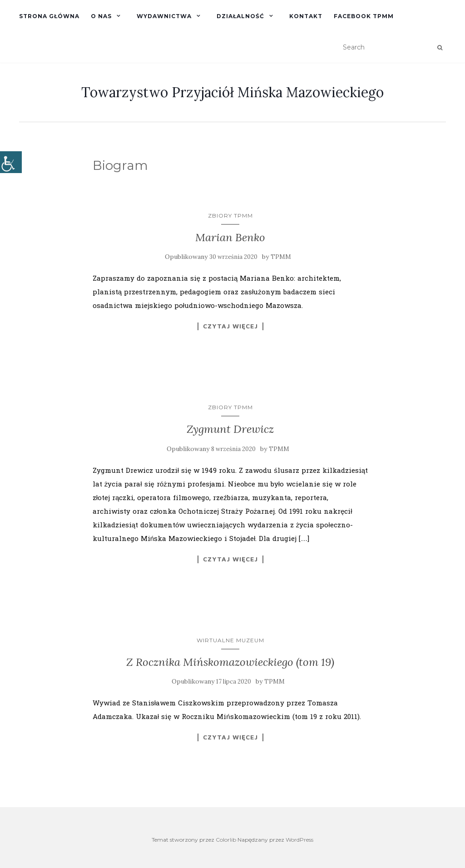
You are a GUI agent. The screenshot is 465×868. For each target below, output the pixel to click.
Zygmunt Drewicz (230, 429)
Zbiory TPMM (230, 216)
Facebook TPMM (364, 16)
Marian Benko (230, 237)
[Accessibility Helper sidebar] (11, 162)
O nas (101, 16)
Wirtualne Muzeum (230, 640)
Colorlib (226, 840)
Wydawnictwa (164, 16)
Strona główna (49, 16)
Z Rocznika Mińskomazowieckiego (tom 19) (230, 662)
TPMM (281, 257)
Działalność (240, 16)
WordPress (299, 840)
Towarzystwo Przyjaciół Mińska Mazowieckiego (232, 92)
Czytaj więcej (230, 326)
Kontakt (306, 16)
